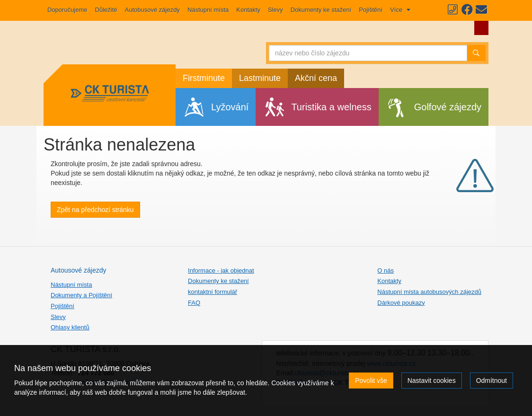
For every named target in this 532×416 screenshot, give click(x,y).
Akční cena (316, 78)
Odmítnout (492, 381)
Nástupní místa (208, 10)
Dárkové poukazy (401, 303)
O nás (386, 270)
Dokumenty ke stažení (321, 10)
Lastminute (260, 78)
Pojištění (371, 10)
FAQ (194, 303)
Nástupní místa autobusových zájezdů (429, 292)
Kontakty (248, 10)
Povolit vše (371, 381)
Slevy (275, 10)
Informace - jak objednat (221, 270)
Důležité (106, 10)
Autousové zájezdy (79, 270)
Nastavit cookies (432, 381)
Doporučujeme (67, 10)
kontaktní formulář (213, 292)
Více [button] (397, 10)
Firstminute (204, 78)
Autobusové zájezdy (152, 10)
